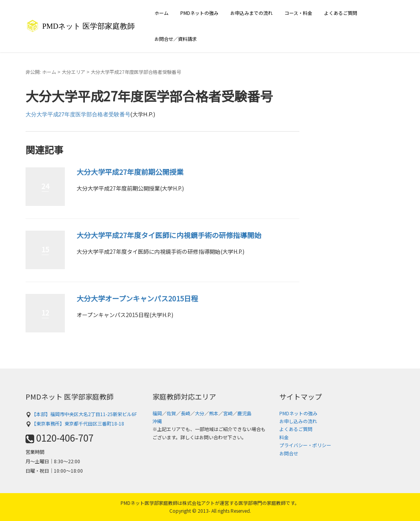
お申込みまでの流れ (251, 13)
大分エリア (73, 72)
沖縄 (157, 421)
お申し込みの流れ (298, 421)
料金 (284, 437)
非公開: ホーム (41, 72)
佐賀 (171, 413)
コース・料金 (298, 13)
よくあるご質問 (341, 13)
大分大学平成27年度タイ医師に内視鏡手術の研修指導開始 (169, 235)
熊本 (214, 413)
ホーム (161, 13)
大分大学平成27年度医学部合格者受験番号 (78, 114)
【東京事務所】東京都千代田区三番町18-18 (75, 423)
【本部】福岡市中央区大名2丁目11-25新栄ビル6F (81, 414)
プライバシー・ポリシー (305, 445)
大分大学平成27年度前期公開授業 (130, 172)
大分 (200, 413)
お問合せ (289, 453)
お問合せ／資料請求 (176, 39)
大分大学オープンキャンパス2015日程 (137, 298)
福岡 (157, 413)
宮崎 (228, 413)
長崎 (185, 413)
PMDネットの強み (199, 13)
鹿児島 (244, 413)
